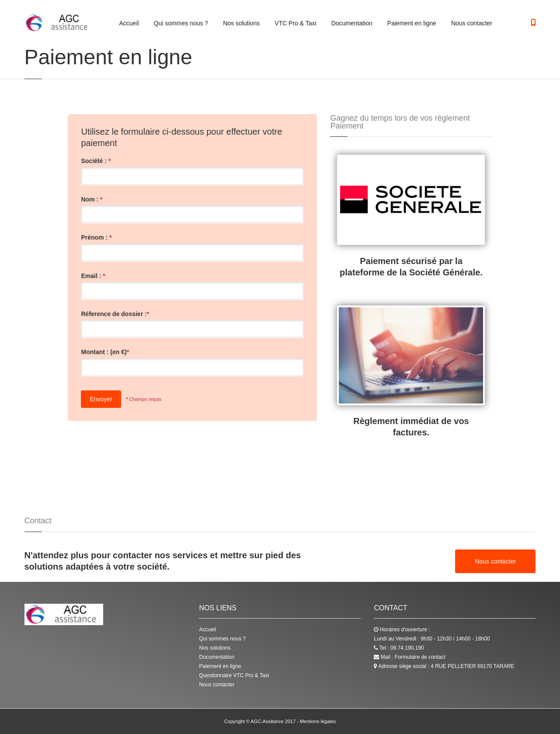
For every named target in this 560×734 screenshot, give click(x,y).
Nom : (92, 199)
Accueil (129, 23)
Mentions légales (318, 721)
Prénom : (96, 237)
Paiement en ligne (412, 23)
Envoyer (101, 399)
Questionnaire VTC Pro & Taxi (234, 675)
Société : (96, 161)
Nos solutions (241, 23)
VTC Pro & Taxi (295, 23)
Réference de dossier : (115, 314)
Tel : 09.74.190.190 (399, 648)
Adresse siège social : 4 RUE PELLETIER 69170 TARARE (444, 666)
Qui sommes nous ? (181, 23)
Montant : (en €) (105, 352)
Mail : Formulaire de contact (409, 657)
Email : (93, 276)
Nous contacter (472, 23)
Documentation (352, 23)
